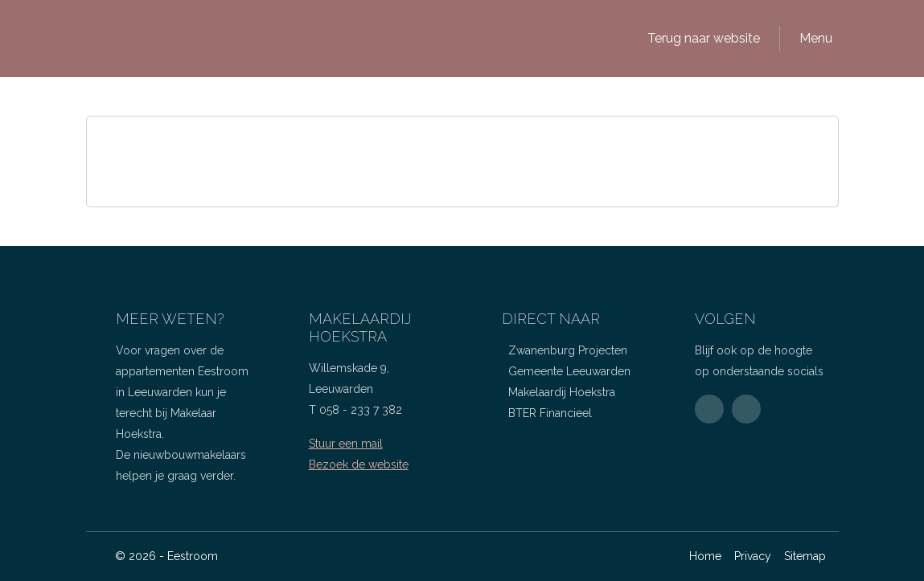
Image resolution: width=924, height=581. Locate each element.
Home (705, 556)
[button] (700, 39)
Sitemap (805, 556)
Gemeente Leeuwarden (569, 371)
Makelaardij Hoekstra (562, 392)
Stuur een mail (346, 444)
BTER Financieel (550, 413)
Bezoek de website (359, 464)
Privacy (753, 556)
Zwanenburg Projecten (568, 350)
